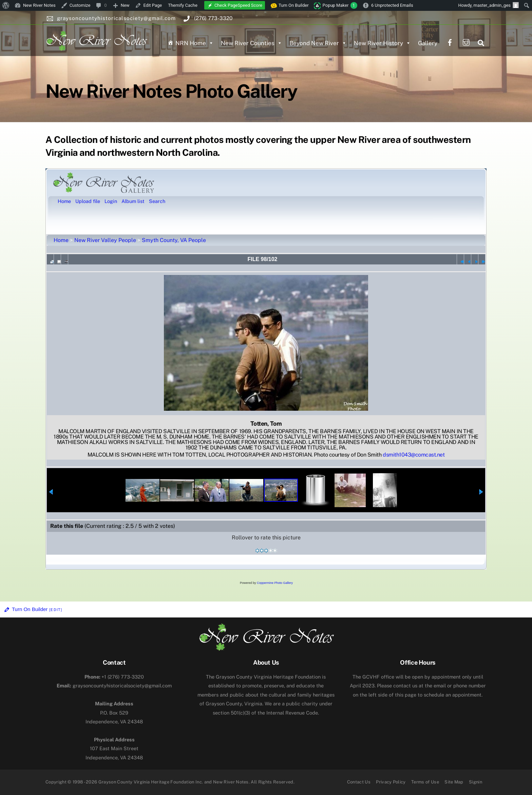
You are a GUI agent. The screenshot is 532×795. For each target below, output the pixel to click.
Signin (476, 782)
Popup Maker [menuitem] (340, 5)
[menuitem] (6, 5)
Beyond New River (318, 43)
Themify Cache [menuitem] (183, 5)
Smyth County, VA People (174, 240)
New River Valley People (105, 240)
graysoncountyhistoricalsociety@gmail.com (114, 686)
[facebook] (450, 42)
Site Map (454, 782)
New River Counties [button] (252, 43)
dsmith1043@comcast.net (414, 455)
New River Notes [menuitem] (39, 5)
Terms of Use (425, 782)
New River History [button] (382, 43)
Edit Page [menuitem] (153, 5)
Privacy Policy (391, 782)
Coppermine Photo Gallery (275, 583)
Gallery (428, 43)
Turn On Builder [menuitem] (290, 5)
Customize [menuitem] (80, 5)
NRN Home (195, 43)
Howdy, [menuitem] (488, 5)
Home (61, 240)
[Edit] (56, 610)
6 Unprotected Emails (392, 5)
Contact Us (359, 782)
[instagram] (466, 42)
